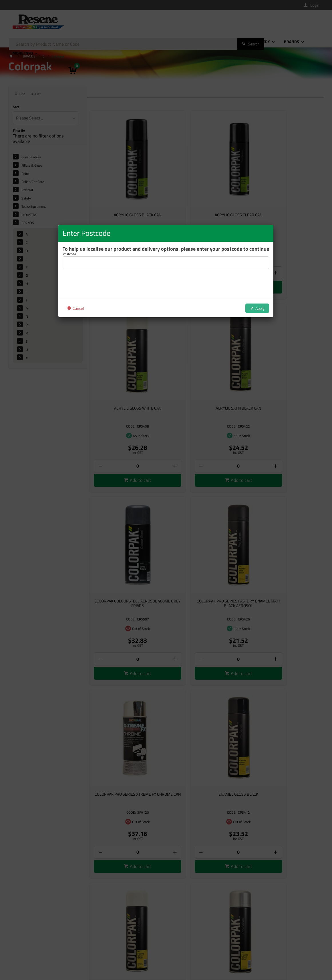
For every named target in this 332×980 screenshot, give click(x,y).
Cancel (78, 308)
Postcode (69, 254)
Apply (260, 308)
